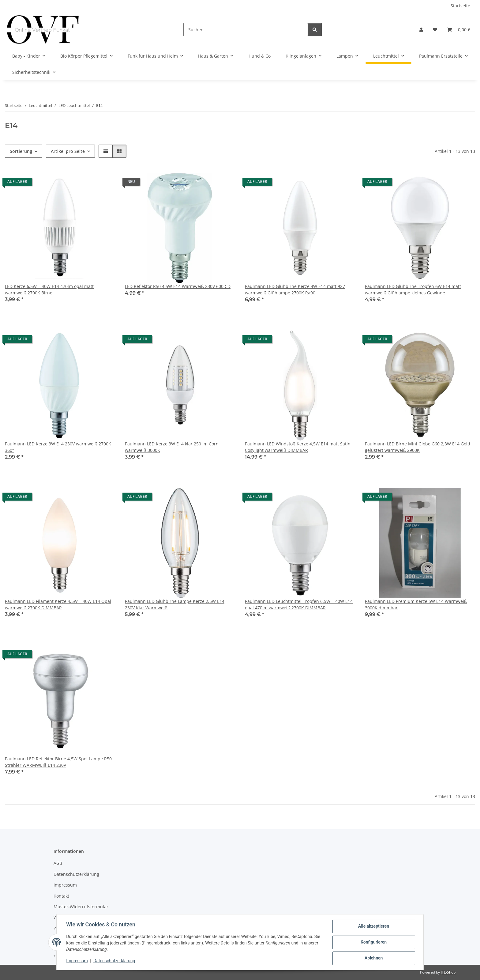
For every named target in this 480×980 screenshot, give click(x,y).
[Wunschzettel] (435, 30)
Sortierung (21, 151)
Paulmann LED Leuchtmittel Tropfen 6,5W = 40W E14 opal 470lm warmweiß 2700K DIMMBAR (299, 604)
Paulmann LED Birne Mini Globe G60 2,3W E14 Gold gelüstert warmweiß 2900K (418, 447)
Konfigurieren (373, 942)
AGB (58, 863)
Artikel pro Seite (68, 151)
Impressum (77, 961)
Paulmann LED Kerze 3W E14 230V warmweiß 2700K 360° (58, 447)
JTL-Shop (448, 972)
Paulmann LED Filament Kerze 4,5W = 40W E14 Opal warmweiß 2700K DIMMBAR (58, 604)
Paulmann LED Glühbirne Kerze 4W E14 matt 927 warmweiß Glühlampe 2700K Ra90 (295, 289)
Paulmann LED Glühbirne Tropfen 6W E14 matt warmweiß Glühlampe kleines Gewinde (413, 289)
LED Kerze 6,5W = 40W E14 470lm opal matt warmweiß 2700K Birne (49, 289)
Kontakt (61, 896)
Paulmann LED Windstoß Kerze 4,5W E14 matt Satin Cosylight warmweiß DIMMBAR (298, 447)
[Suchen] (246, 30)
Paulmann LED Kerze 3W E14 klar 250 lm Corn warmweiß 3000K (172, 447)
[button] (421, 30)
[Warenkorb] (459, 30)
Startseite (460, 6)
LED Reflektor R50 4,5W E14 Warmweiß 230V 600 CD (178, 286)
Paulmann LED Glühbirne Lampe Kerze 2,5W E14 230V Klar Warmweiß (175, 604)
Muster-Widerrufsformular (81, 907)
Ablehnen (373, 958)
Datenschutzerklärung (114, 961)
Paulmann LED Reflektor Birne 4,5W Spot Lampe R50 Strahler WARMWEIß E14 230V (58, 762)
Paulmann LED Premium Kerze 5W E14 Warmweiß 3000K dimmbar (416, 604)
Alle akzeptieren (373, 926)
